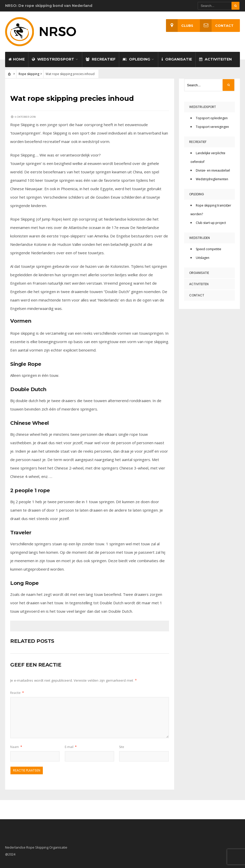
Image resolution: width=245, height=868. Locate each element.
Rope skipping (29, 73)
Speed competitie (209, 248)
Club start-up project (211, 222)
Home (17, 58)
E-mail (71, 746)
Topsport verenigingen (212, 126)
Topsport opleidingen (212, 117)
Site (122, 746)
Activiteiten (215, 58)
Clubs (179, 26)
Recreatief (101, 58)
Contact (216, 26)
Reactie (17, 691)
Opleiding (136, 58)
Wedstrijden (199, 237)
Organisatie (177, 58)
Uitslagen (203, 257)
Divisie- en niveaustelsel (213, 169)
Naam (16, 746)
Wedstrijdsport (53, 58)
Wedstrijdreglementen (212, 178)
